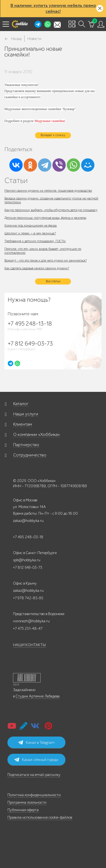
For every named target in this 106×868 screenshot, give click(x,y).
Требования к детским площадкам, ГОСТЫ (35, 241)
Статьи (16, 180)
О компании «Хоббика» (37, 435)
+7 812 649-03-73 (28, 568)
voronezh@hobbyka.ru (31, 621)
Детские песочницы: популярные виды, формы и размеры (45, 218)
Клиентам (23, 424)
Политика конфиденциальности (34, 795)
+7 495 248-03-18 (28, 537)
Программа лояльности (27, 802)
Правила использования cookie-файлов (40, 817)
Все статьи (53, 281)
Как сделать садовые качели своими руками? (37, 268)
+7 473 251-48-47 (28, 629)
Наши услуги (26, 414)
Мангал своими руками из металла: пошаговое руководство (48, 191)
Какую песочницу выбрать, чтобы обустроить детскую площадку (51, 210)
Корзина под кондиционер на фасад (31, 225)
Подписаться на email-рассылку (34, 775)
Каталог (21, 404)
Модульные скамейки (50, 121)
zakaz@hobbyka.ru (28, 521)
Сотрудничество (30, 455)
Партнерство (26, 445)
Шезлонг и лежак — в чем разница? (30, 233)
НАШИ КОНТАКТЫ (29, 645)
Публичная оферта (23, 810)
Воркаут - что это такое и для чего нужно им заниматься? (46, 260)
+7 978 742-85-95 (28, 598)
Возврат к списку (53, 135)
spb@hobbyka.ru (27, 560)
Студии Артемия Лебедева (38, 696)
